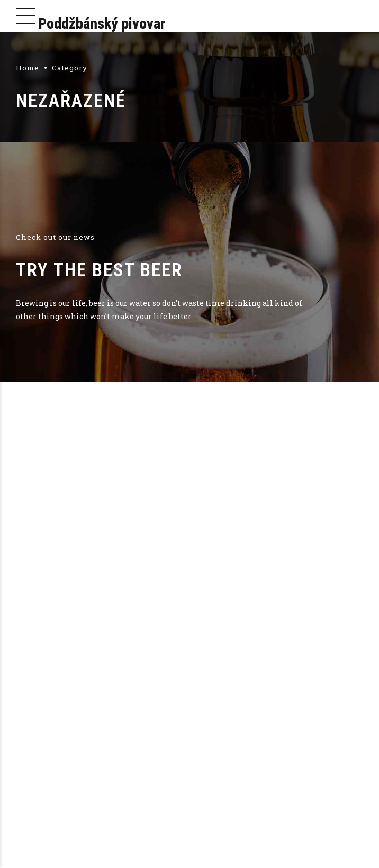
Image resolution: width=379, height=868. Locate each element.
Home (28, 68)
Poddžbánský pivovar (102, 24)
